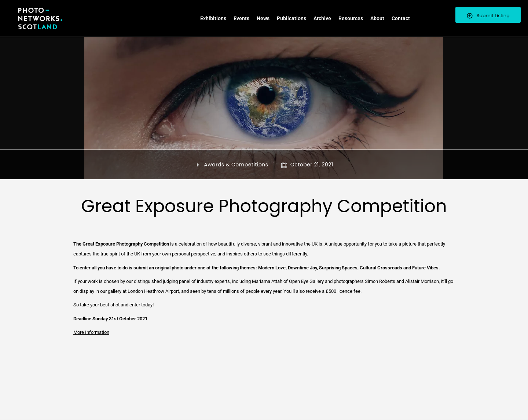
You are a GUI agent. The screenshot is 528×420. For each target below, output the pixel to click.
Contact (401, 18)
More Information (91, 332)
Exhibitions (213, 18)
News (263, 18)
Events (241, 18)
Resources (351, 18)
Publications (291, 18)
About (377, 18)
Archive (322, 18)
